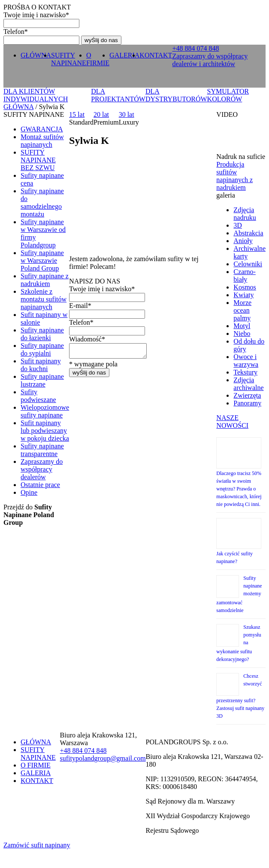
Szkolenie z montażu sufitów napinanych (44, 299)
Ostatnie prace (40, 485)
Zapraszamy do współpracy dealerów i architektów (210, 60)
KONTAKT (156, 55)
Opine (29, 492)
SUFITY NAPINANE (69, 59)
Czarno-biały (245, 276)
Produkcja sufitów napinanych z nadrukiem (234, 176)
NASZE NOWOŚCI (232, 422)
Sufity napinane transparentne (42, 450)
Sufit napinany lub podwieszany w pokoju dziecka (45, 431)
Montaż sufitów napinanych (42, 141)
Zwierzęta (247, 395)
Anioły (243, 241)
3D (238, 225)
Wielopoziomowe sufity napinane (45, 411)
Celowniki (248, 264)
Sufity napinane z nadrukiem (45, 280)
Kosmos (245, 287)
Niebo (242, 333)
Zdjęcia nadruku (245, 214)
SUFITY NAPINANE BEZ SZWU (38, 160)
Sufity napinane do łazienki (42, 334)
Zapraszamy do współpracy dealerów (42, 469)
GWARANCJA (42, 129)
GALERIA (124, 55)
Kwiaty (243, 295)
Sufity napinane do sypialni (42, 349)
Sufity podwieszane (38, 396)
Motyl (242, 326)
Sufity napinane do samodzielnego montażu (42, 203)
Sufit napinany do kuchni (41, 365)
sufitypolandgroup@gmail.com (103, 758)
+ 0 (195, 48)
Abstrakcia (248, 233)
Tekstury (245, 372)
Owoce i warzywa (246, 361)
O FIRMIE (98, 59)
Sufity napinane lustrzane (42, 380)
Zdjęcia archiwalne (248, 384)
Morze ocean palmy (242, 310)
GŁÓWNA (36, 55)
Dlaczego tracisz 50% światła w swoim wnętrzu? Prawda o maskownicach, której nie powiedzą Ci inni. (239, 489)
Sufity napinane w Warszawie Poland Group (42, 260)
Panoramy (247, 403)
